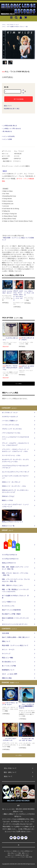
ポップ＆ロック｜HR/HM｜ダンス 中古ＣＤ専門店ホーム (18, 851)
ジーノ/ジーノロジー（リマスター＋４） (9, 739)
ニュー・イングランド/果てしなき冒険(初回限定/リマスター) (26, 706)
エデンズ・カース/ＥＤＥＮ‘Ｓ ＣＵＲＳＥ (26, 367)
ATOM (30, 857)
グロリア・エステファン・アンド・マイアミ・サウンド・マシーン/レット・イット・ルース (18, 296)
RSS (27, 857)
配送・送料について (24, 853)
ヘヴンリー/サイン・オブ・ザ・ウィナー (10, 704)
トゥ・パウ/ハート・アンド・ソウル (29, 293)
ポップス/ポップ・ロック (13, 25)
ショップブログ (21, 857)
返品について (8, 106)
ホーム (4, 25)
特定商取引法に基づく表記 (12, 109)
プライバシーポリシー (10, 857)
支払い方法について (13, 853)
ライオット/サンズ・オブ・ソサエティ (26, 339)
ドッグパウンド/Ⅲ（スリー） (10, 339)
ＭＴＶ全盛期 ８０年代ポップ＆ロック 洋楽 (18, 27)
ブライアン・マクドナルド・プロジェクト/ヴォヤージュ (10, 368)
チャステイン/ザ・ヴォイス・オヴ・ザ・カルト (26, 740)
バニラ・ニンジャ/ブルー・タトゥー (7, 292)
